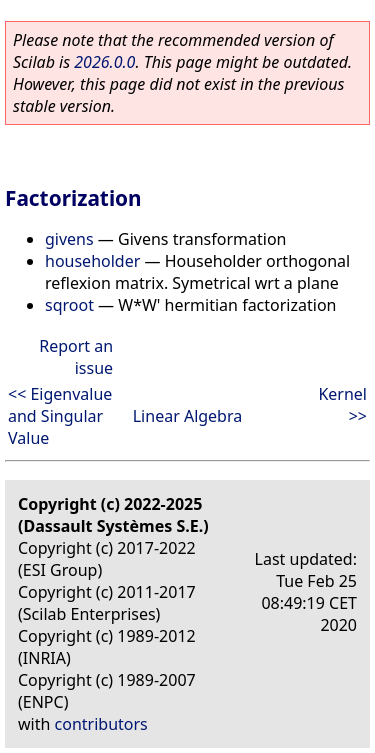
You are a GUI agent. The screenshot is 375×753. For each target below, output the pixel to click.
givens (69, 239)
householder (92, 261)
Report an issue (76, 357)
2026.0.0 (104, 62)
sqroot (69, 305)
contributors (101, 724)
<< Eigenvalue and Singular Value (60, 416)
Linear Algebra (188, 416)
